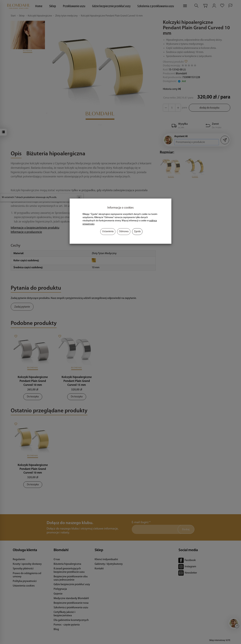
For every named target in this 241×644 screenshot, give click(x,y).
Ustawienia (108, 232)
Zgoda (137, 232)
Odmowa (124, 232)
